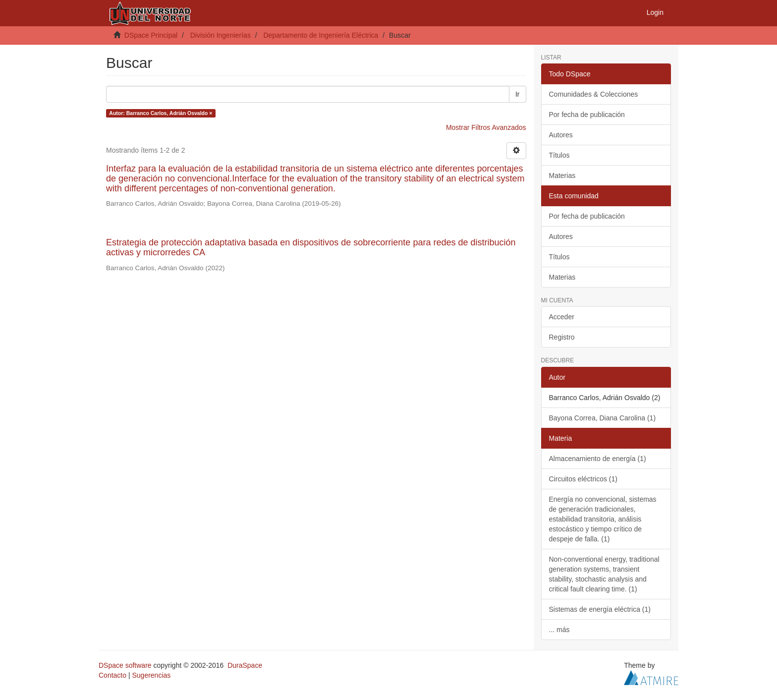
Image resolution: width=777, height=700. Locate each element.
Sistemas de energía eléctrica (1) (600, 609)
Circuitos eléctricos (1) (583, 479)
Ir (518, 94)
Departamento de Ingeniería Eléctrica (321, 35)
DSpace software (125, 665)
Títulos (559, 155)
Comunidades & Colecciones (594, 94)
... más (559, 630)
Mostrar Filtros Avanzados (486, 127)
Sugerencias (151, 675)
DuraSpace (245, 665)
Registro (562, 337)
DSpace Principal (151, 35)
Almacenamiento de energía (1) (598, 459)
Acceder (562, 317)
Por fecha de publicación (587, 115)
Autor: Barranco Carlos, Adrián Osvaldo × (161, 113)
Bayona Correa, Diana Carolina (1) (603, 418)
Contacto (112, 675)
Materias (562, 175)
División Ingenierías (221, 35)
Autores (561, 135)
